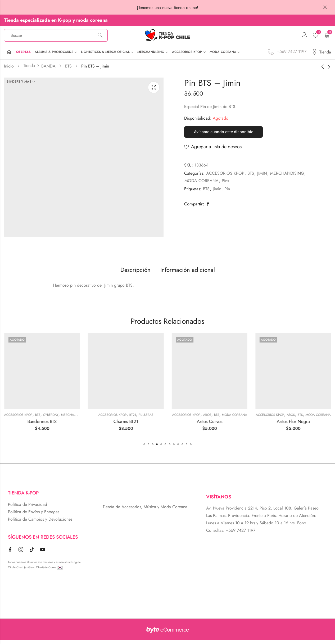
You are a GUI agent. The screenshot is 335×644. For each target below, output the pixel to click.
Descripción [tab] (135, 273)
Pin (227, 194)
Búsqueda (100, 37)
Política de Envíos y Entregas (34, 516)
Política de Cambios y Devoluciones (40, 523)
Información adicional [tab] (188, 273)
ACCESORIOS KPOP (225, 179)
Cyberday (113, 418)
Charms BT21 (188, 425)
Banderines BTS (104, 425)
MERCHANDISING (287, 179)
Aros (269, 418)
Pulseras (208, 418)
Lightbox (154, 91)
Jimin (217, 194)
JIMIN (262, 179)
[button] (144, 448)
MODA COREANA (202, 186)
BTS (251, 179)
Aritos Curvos (272, 425)
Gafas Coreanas (27, 418)
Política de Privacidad (28, 508)
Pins (225, 186)
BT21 (195, 418)
